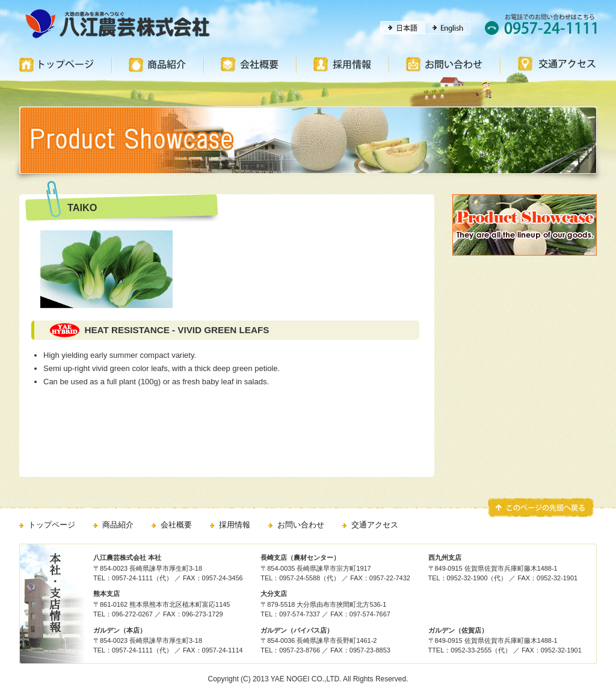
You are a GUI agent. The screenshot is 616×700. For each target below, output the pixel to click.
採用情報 (235, 525)
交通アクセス (375, 525)
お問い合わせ (301, 525)
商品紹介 (118, 525)
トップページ (52, 525)
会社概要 (176, 525)
